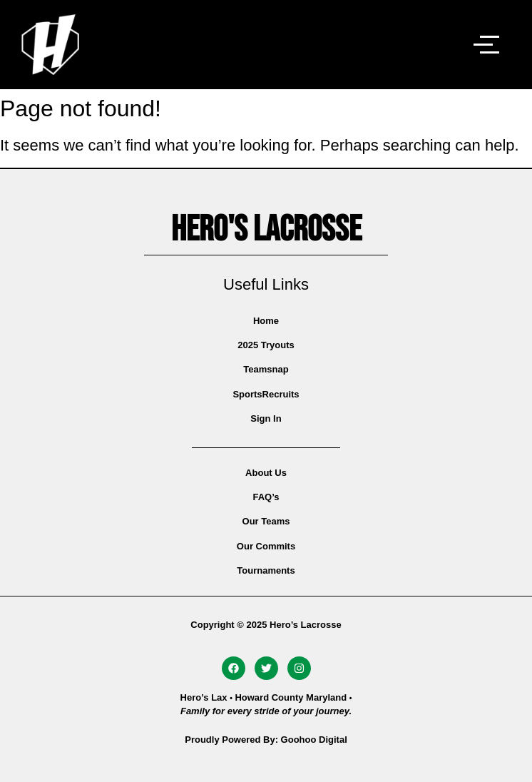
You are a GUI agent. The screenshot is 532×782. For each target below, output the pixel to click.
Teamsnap (266, 369)
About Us (266, 473)
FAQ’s (266, 497)
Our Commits (266, 546)
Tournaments (266, 570)
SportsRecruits (266, 394)
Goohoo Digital (314, 740)
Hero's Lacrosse (266, 230)
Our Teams (266, 521)
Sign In (266, 418)
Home (266, 321)
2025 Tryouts (266, 345)
